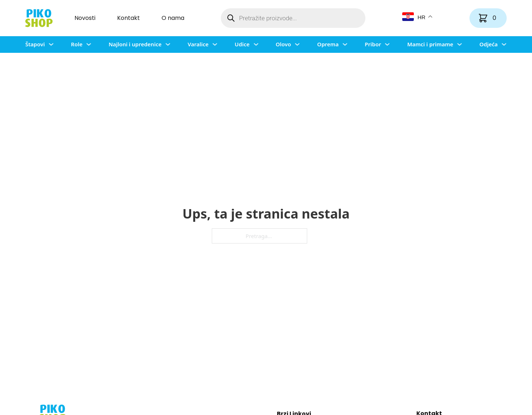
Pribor (373, 44)
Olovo (283, 44)
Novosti (85, 18)
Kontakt (128, 18)
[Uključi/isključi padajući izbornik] (51, 44)
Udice (242, 44)
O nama (173, 18)
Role (77, 44)
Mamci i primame (430, 44)
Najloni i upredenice (135, 44)
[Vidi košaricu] (488, 18)
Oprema (328, 44)
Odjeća (488, 44)
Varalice (198, 44)
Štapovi (35, 44)
